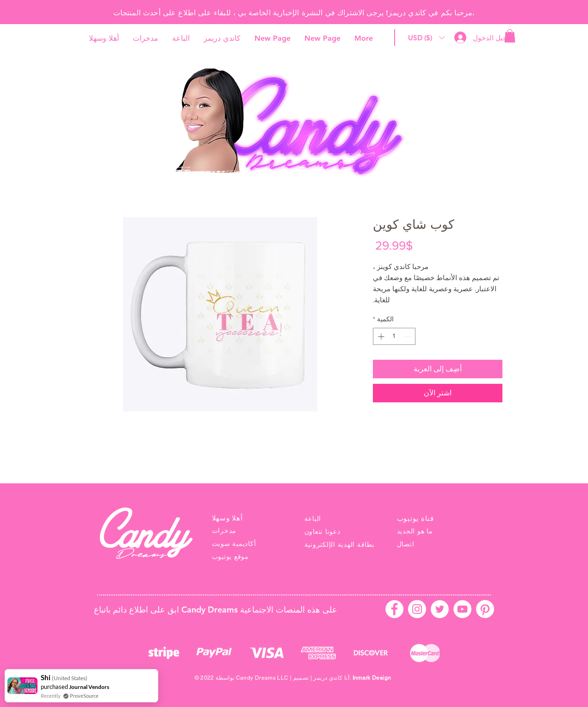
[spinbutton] (394, 336)
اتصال (406, 544)
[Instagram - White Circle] (417, 609)
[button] (427, 38)
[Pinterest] (485, 609)
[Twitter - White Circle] (440, 609)
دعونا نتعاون (322, 532)
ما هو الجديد (415, 531)
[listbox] (427, 38)
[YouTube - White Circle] (462, 609)
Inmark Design (372, 678)
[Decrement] (408, 336)
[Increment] (380, 336)
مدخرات (224, 531)
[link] (510, 36)
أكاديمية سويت (234, 544)
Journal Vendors (89, 687)
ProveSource (84, 696)
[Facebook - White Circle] (394, 609)
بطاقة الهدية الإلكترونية (340, 544)
